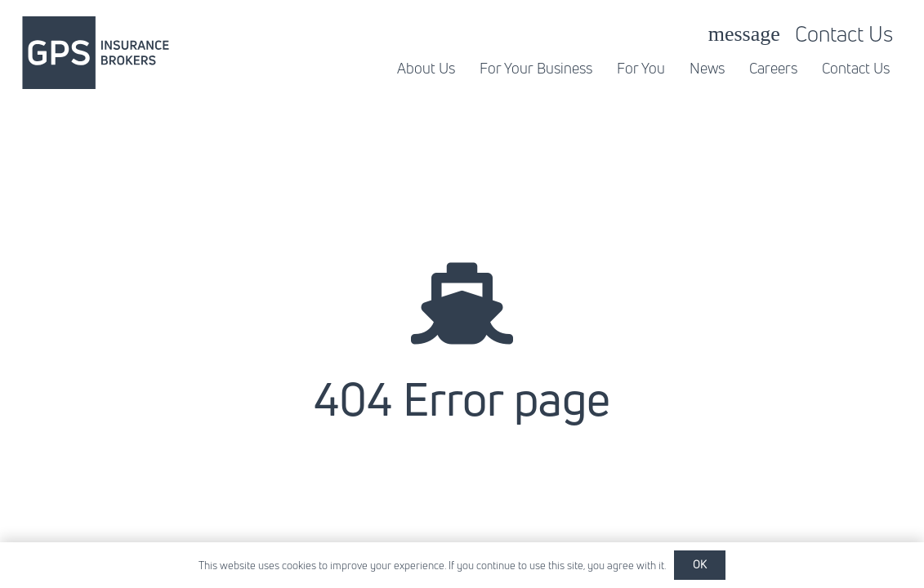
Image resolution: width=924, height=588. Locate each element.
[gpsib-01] (96, 53)
